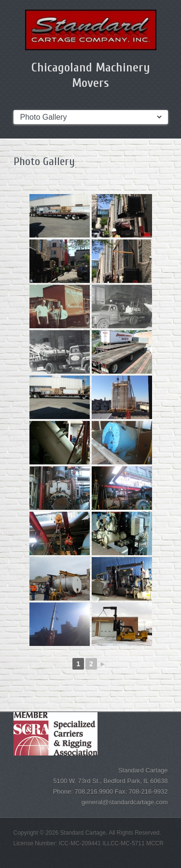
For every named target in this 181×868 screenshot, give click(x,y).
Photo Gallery (44, 161)
